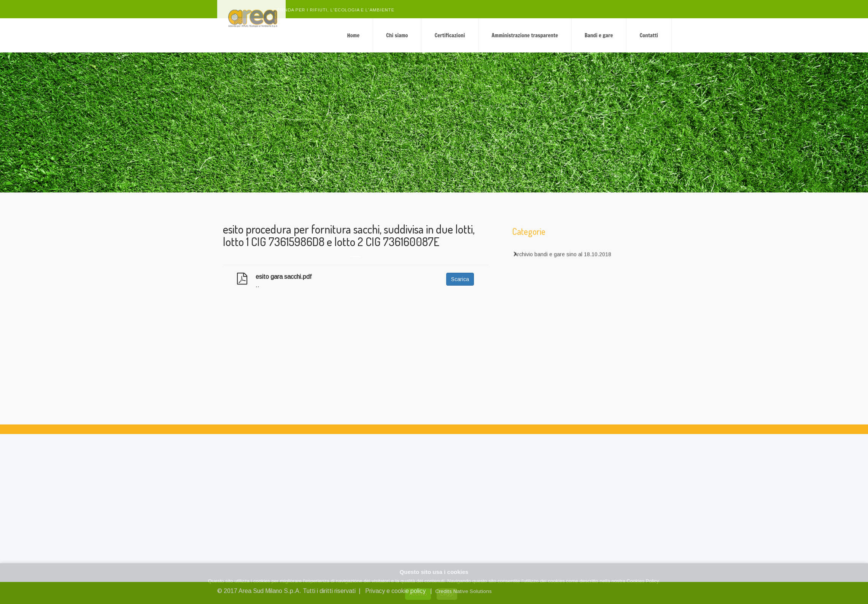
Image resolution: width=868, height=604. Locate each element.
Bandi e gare (650, 35)
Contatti (700, 35)
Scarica (460, 279)
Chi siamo (448, 35)
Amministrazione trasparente (576, 35)
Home (405, 35)
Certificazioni (501, 35)
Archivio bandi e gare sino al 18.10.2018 (563, 258)
